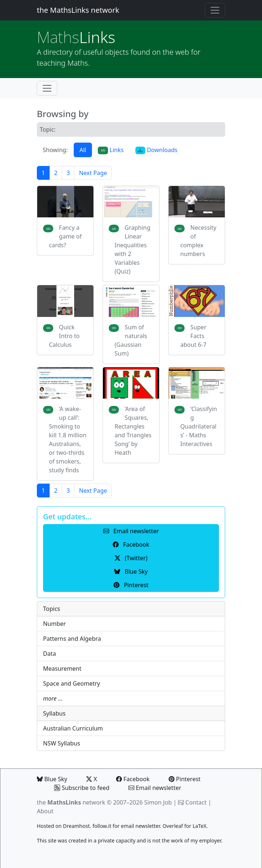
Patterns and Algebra (72, 639)
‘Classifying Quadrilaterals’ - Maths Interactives (199, 426)
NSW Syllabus (62, 743)
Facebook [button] (131, 545)
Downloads (157, 150)
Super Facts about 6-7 (193, 336)
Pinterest (184, 779)
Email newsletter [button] (131, 531)
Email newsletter (155, 788)
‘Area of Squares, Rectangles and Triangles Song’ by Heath (133, 431)
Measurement (62, 669)
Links (76, 37)
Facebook (133, 779)
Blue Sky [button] (131, 571)
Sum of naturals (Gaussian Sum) (131, 340)
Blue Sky (52, 779)
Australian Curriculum (73, 728)
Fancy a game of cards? (65, 236)
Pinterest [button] (131, 585)
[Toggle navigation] (215, 10)
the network (71, 802)
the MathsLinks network (78, 10)
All (83, 150)
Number (54, 624)
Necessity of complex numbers (198, 241)
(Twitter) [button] (131, 558)
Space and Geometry (72, 683)
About (45, 811)
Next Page (93, 173)
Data (49, 654)
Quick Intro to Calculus (64, 336)
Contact (196, 802)
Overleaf (173, 826)
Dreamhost (76, 826)
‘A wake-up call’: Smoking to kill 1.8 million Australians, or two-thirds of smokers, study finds (68, 439)
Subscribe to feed (82, 788)
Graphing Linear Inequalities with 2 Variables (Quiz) (132, 249)
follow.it (102, 826)
